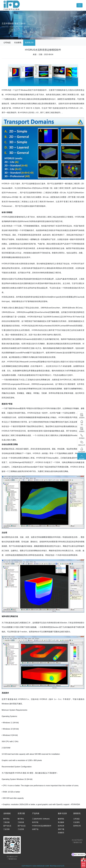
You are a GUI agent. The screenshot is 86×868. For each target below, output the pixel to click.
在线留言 (61, 833)
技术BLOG (29, 43)
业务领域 (7, 813)
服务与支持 (62, 813)
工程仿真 (6, 822)
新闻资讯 (77, 813)
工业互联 (6, 829)
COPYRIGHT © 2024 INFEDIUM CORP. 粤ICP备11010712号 (43, 866)
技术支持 (61, 826)
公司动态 (7, 43)
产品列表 (36, 813)
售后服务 (61, 822)
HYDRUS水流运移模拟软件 (42, 826)
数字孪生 (6, 819)
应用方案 (21, 813)
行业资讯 (18, 43)
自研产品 (35, 829)
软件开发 (35, 822)
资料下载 (61, 829)
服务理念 (61, 819)
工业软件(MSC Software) (41, 819)
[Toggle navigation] (80, 5)
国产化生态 (7, 826)
